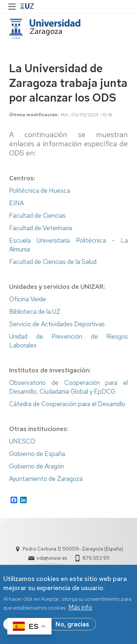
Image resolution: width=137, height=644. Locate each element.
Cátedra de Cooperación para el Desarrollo (67, 404)
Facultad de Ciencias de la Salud (53, 262)
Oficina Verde (28, 299)
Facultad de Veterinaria (41, 228)
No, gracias (72, 625)
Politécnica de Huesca (40, 191)
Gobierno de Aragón (37, 466)
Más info (80, 608)
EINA (16, 203)
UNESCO (22, 441)
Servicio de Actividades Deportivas (57, 324)
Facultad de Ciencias (37, 216)
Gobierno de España (37, 454)
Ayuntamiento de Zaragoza (46, 479)
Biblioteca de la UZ (35, 312)
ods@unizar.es (52, 558)
